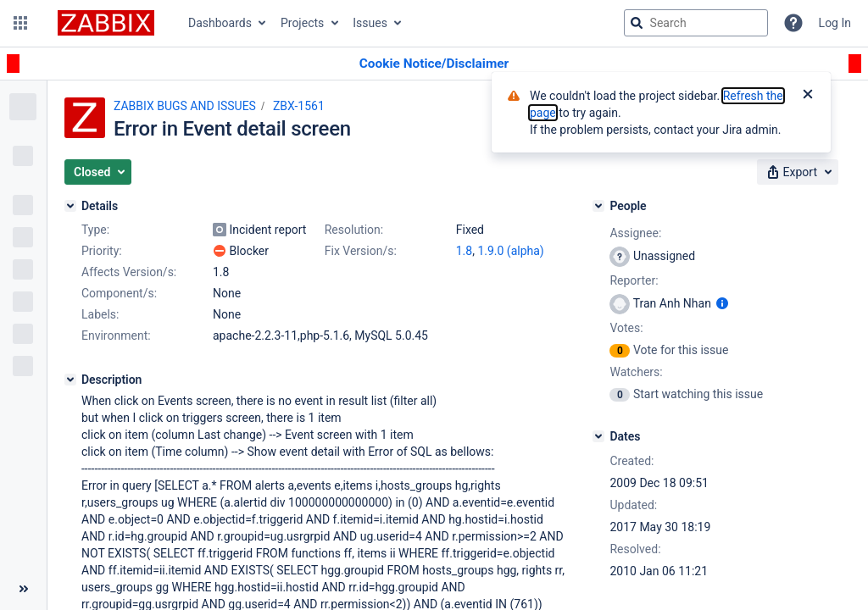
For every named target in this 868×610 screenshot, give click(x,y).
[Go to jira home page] (106, 23)
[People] (598, 206)
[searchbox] (696, 23)
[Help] (793, 23)
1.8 (464, 251)
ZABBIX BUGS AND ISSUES (185, 106)
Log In (835, 23)
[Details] (70, 206)
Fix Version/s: (361, 251)
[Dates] (598, 436)
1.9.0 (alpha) (510, 251)
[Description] (70, 380)
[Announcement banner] (434, 64)
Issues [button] (370, 23)
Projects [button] (302, 23)
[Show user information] (722, 303)
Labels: (100, 314)
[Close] (808, 96)
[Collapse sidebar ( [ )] (23, 589)
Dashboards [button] (220, 23)
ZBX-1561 (299, 106)
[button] (20, 23)
